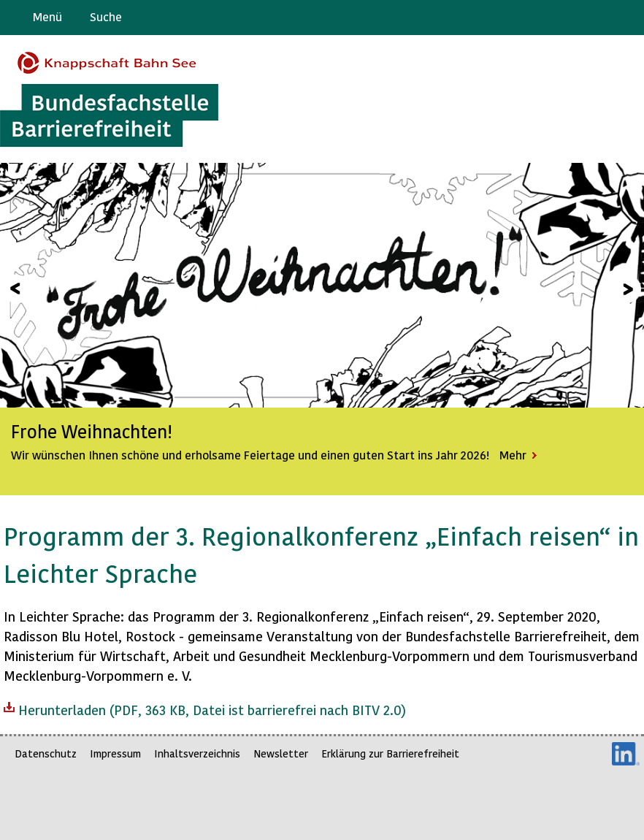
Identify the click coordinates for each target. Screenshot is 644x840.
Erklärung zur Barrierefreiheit (390, 753)
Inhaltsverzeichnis (197, 753)
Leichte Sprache (627, 18)
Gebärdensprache (600, 18)
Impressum (115, 753)
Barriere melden (572, 18)
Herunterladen (205, 709)
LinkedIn (626, 754)
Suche (106, 16)
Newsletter (281, 753)
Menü (47, 16)
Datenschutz (46, 753)
